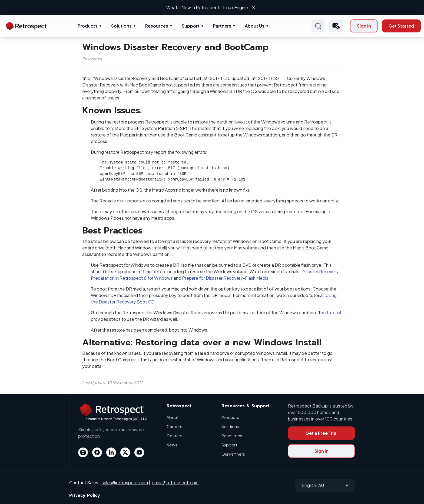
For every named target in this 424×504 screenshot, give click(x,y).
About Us (255, 26)
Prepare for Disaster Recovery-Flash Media (225, 278)
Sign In (364, 26)
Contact (175, 435)
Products (88, 26)
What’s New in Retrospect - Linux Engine (207, 7)
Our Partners (233, 454)
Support (191, 26)
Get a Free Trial (322, 433)
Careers (174, 426)
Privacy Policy (85, 495)
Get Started (401, 26)
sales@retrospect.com (125, 483)
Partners (222, 26)
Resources (157, 26)
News (172, 445)
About (173, 417)
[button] (336, 26)
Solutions (121, 26)
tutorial (334, 313)
